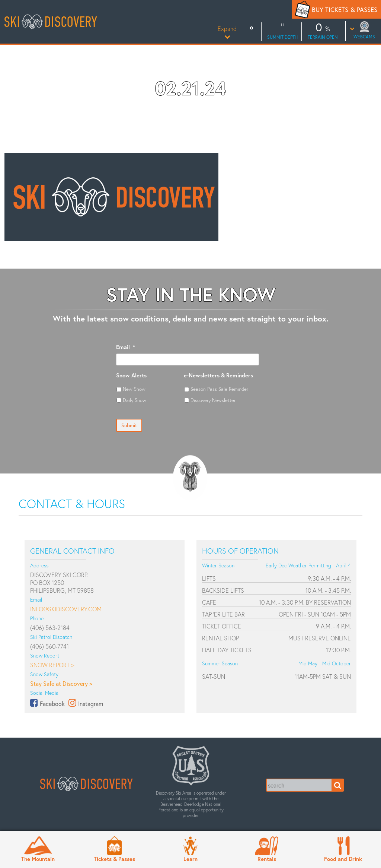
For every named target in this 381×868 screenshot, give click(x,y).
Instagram (91, 704)
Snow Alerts (131, 375)
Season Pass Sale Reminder (219, 389)
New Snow (134, 389)
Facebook (52, 704)
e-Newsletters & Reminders (218, 375)
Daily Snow (135, 400)
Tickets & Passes (114, 859)
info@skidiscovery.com (66, 609)
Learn (190, 859)
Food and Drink (343, 859)
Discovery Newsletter (213, 400)
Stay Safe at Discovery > (61, 683)
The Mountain (38, 859)
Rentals (267, 859)
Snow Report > (52, 665)
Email (126, 347)
